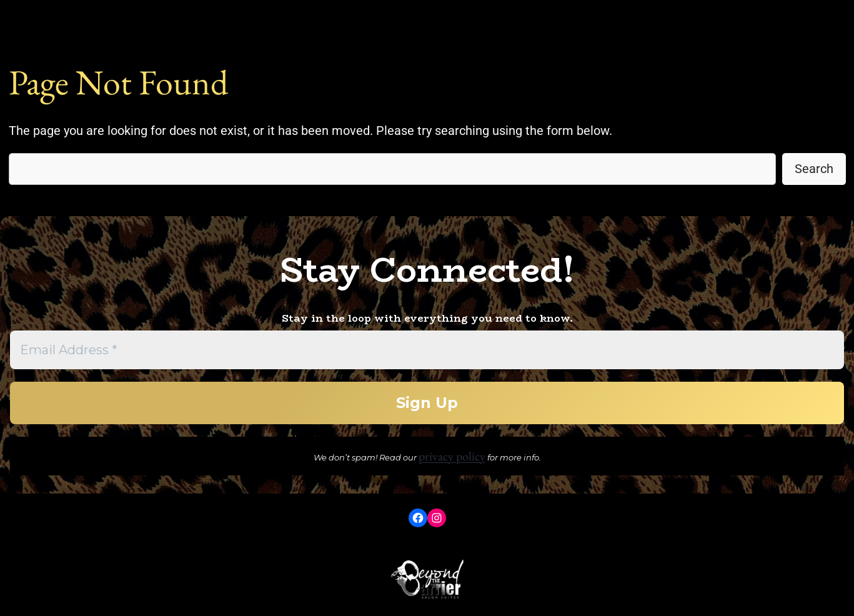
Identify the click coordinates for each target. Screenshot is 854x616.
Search (814, 169)
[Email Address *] (427, 350)
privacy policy (452, 456)
